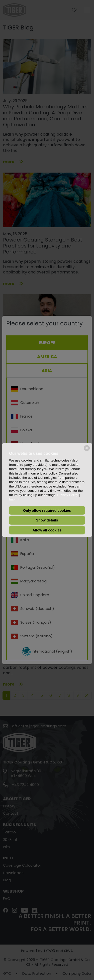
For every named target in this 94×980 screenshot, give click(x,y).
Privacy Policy (68, 495)
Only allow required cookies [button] (47, 510)
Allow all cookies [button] (47, 530)
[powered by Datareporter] (87, 451)
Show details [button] (47, 520)
